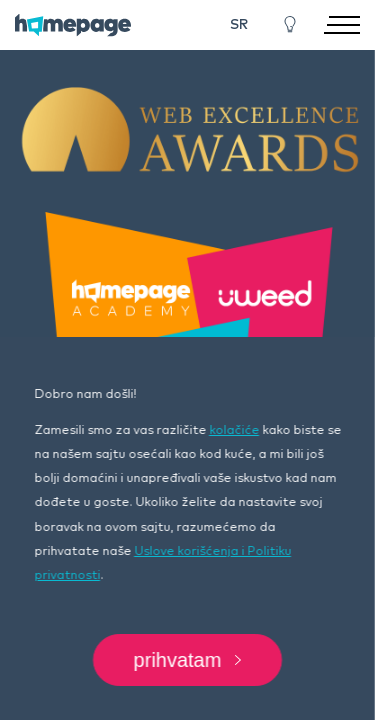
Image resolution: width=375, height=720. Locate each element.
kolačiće (234, 430)
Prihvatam (188, 660)
